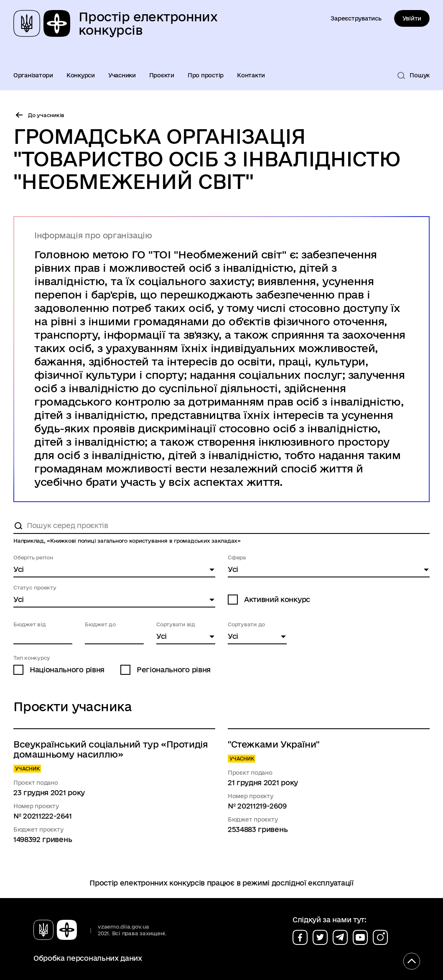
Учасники (122, 75)
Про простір (206, 75)
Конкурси (81, 75)
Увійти (412, 18)
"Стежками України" (274, 744)
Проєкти (162, 75)
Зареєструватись (356, 18)
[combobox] (114, 570)
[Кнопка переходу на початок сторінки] (412, 961)
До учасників (46, 115)
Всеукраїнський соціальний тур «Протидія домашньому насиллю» (111, 749)
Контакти (251, 75)
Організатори (33, 75)
